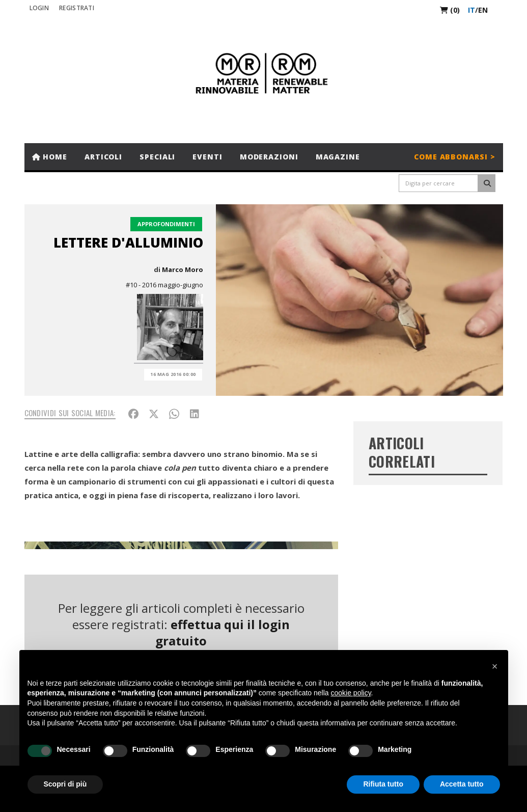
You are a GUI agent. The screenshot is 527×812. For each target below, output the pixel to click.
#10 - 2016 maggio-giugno (164, 285)
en (483, 10)
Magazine (338, 157)
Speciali (157, 157)
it (471, 10)
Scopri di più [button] (65, 784)
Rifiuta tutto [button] (383, 784)
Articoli (103, 157)
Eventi (207, 157)
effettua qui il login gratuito (223, 632)
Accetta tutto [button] (462, 784)
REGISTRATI (77, 8)
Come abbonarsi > (454, 157)
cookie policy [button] (351, 693)
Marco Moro (183, 269)
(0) (450, 10)
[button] (495, 666)
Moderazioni (269, 157)
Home (50, 157)
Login (39, 8)
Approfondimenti (166, 224)
